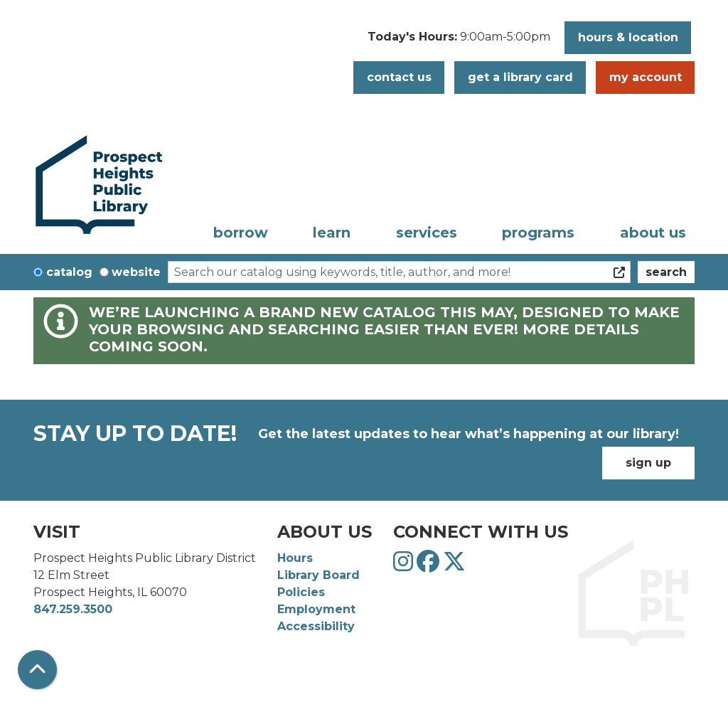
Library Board (318, 575)
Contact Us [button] (399, 77)
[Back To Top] (37, 670)
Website (136, 272)
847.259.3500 (73, 609)
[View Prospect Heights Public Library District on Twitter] (454, 566)
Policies (301, 592)
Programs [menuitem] (538, 233)
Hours (295, 558)
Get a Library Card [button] (520, 77)
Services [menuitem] (427, 233)
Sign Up (648, 463)
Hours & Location (628, 37)
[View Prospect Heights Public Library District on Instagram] (405, 566)
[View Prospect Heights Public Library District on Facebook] (430, 566)
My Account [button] (646, 77)
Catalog (69, 272)
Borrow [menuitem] (241, 233)
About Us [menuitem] (653, 233)
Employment (316, 609)
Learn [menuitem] (332, 233)
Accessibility (316, 626)
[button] (459, 41)
